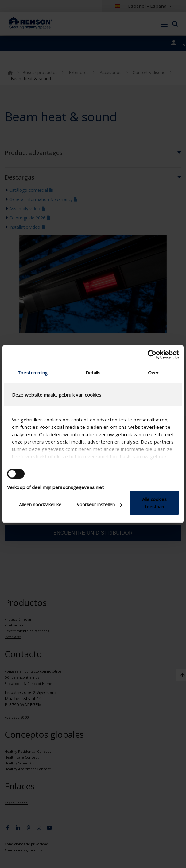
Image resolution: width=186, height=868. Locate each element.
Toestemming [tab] (33, 373)
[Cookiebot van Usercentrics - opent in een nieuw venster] (152, 355)
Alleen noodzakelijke (40, 504)
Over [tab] (153, 373)
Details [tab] (93, 373)
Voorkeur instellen (99, 504)
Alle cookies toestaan (154, 503)
